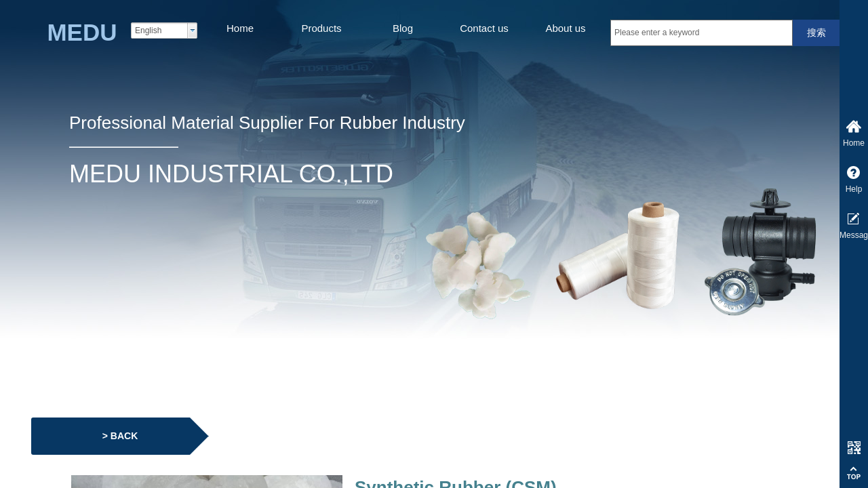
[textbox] (702, 33)
